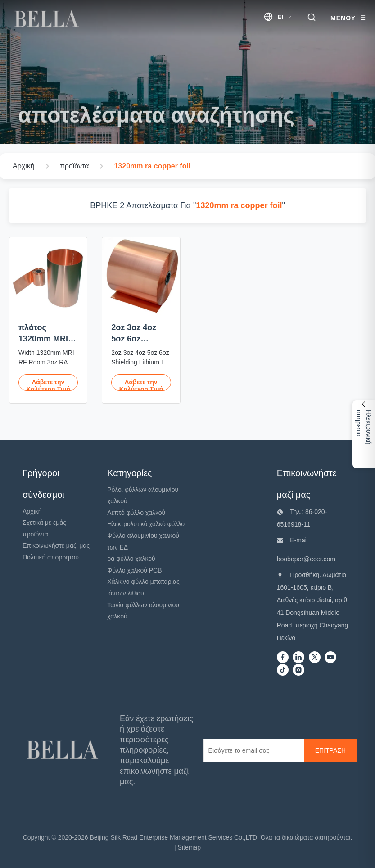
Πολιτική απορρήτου (51, 557)
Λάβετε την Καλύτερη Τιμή (48, 384)
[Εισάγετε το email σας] (253, 750)
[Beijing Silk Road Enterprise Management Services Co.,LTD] (64, 750)
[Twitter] (315, 658)
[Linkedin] (298, 658)
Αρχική (32, 511)
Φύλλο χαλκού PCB (134, 570)
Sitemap (189, 847)
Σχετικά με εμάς (44, 523)
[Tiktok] (283, 670)
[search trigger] (312, 18)
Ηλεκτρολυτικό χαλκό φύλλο (146, 524)
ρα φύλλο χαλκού (131, 559)
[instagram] (298, 670)
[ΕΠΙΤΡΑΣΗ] (330, 750)
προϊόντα (35, 534)
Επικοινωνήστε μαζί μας (56, 545)
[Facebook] (283, 658)
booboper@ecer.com (306, 559)
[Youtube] (330, 658)
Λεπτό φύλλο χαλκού (136, 513)
